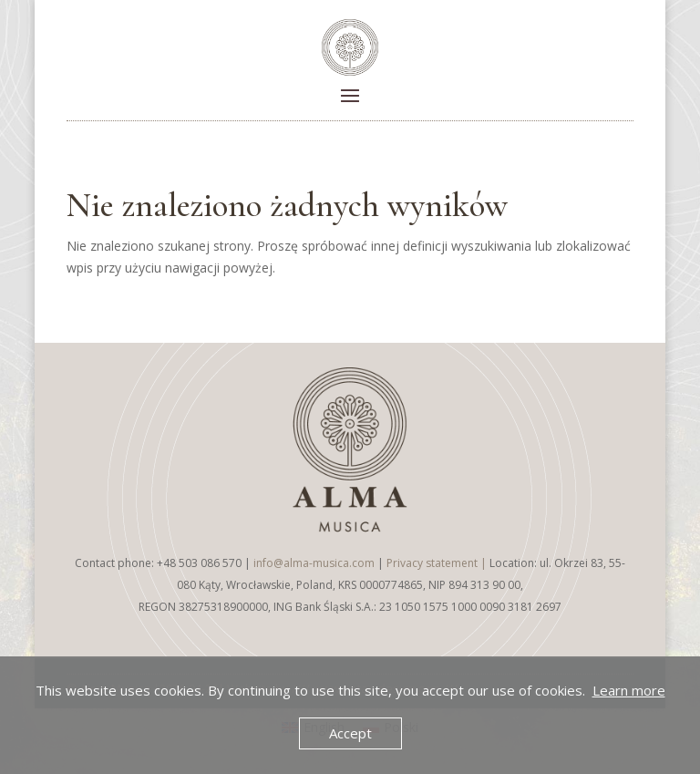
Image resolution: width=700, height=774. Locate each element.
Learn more (629, 690)
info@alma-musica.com (314, 563)
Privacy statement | (438, 563)
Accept (350, 733)
